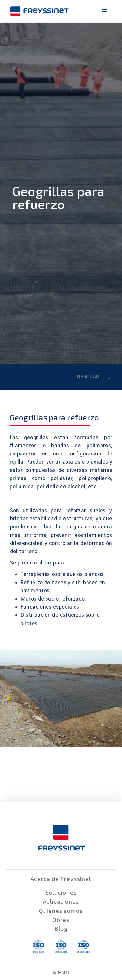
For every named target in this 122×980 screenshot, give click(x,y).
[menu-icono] (104, 11)
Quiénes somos (61, 911)
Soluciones (61, 892)
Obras (61, 920)
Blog (61, 928)
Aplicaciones (61, 901)
